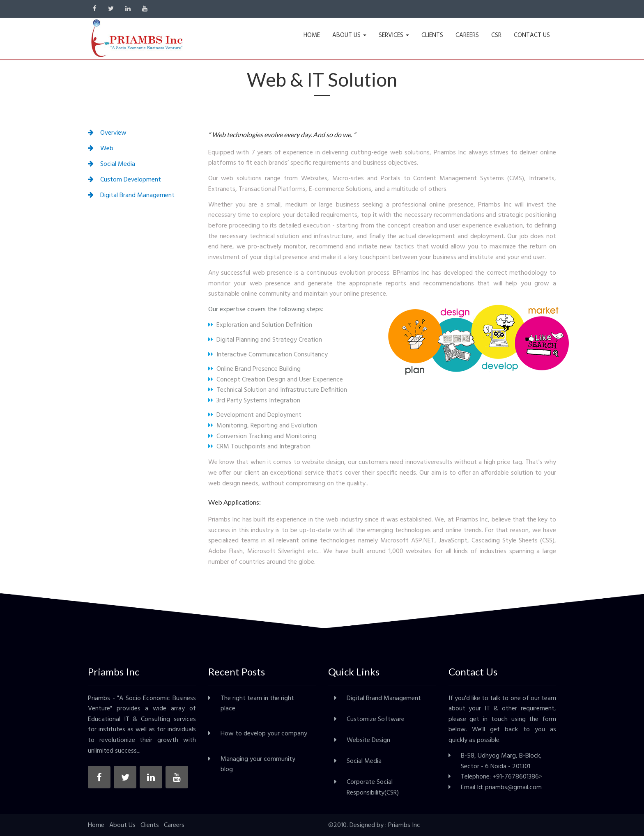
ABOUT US (349, 35)
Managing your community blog (258, 765)
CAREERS (467, 35)
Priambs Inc (404, 825)
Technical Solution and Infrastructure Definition (278, 390)
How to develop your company (264, 734)
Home (96, 825)
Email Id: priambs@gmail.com (501, 788)
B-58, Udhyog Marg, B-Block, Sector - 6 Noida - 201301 (501, 761)
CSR (496, 35)
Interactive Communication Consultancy (268, 355)
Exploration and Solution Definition (260, 325)
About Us (122, 825)
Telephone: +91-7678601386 (500, 777)
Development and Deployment (255, 415)
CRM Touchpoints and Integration (259, 447)
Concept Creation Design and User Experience (276, 380)
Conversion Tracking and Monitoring (262, 436)
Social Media (364, 761)
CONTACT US (532, 35)
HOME (312, 35)
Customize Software (376, 719)
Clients (150, 825)
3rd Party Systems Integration (254, 401)
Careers (174, 825)
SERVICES (394, 35)
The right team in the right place (257, 704)
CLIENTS (432, 35)
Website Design (368, 740)
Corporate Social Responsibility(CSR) (373, 788)
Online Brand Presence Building (254, 369)
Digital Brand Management (384, 698)
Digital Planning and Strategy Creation (265, 340)
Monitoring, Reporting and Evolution (263, 426)
